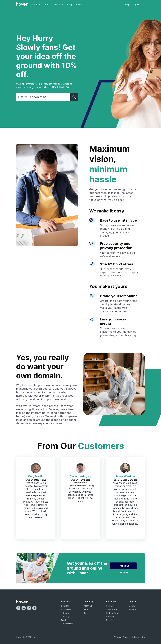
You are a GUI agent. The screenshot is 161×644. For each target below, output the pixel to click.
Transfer (67, 609)
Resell (79, 5)
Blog (69, 5)
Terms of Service (122, 637)
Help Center (112, 606)
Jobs (86, 613)
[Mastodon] (34, 608)
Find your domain (123, 567)
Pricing (66, 617)
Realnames (68, 624)
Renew (66, 613)
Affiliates (110, 617)
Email (47, 5)
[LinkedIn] (24, 608)
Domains (36, 5)
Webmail (132, 609)
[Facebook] (18, 608)
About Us (59, 5)
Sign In (138, 5)
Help (127, 5)
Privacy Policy (139, 637)
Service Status (113, 609)
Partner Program (114, 613)
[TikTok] (29, 608)
